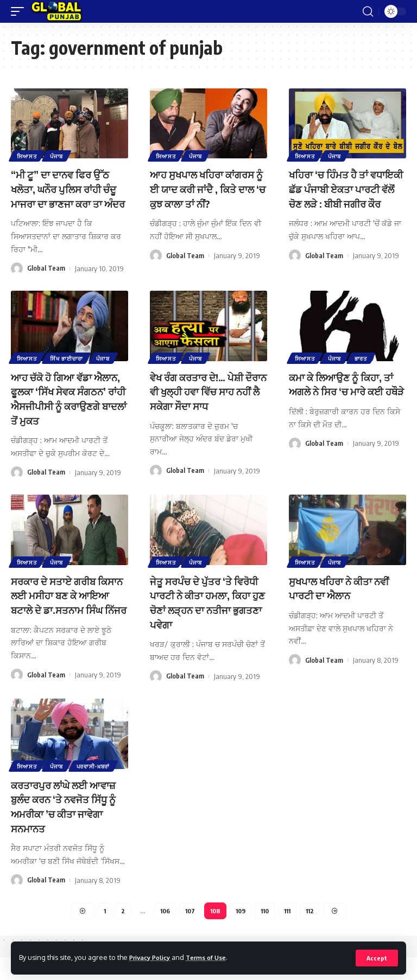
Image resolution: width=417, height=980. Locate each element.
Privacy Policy (153, 957)
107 (188, 933)
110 (266, 933)
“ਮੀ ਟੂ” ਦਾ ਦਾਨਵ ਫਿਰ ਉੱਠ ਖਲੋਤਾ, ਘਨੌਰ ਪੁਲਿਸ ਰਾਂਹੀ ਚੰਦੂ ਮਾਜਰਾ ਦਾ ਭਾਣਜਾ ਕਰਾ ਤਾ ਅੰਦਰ (65, 195)
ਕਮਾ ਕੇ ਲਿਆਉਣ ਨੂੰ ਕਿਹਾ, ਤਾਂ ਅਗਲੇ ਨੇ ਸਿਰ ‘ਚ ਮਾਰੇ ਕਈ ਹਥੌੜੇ (346, 403)
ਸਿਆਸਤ (27, 155)
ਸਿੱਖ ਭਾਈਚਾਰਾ (69, 370)
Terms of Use (215, 957)
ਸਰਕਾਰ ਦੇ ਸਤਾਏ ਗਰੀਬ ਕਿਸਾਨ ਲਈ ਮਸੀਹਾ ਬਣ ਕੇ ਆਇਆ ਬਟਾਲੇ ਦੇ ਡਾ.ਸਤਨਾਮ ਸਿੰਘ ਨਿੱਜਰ (69, 613)
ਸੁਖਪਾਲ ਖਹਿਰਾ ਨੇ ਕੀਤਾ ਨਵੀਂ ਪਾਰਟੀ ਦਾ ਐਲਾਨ (345, 599)
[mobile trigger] (20, 11)
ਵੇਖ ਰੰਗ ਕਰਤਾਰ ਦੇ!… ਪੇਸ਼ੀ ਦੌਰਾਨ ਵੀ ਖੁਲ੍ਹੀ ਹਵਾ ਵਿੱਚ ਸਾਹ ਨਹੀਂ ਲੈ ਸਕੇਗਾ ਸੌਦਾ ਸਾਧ (206, 403)
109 (241, 933)
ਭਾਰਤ (364, 370)
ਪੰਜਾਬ (59, 155)
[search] (368, 11)
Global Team (46, 281)
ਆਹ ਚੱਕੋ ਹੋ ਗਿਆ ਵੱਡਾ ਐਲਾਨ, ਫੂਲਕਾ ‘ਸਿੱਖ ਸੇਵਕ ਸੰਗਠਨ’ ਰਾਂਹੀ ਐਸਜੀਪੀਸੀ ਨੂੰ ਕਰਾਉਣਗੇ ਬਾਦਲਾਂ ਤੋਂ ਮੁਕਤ (67, 410)
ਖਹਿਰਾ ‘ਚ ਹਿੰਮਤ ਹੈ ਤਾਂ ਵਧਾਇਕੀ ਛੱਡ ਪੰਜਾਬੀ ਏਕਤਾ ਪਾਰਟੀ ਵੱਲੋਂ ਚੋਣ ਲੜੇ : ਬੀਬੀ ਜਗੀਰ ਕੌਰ (344, 195)
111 (290, 933)
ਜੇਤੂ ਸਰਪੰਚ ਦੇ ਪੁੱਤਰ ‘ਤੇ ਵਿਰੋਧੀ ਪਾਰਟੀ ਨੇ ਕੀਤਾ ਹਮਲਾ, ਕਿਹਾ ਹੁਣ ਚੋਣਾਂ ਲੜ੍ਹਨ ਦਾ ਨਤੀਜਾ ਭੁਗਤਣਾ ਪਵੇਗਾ (208, 613)
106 (162, 933)
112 (314, 933)
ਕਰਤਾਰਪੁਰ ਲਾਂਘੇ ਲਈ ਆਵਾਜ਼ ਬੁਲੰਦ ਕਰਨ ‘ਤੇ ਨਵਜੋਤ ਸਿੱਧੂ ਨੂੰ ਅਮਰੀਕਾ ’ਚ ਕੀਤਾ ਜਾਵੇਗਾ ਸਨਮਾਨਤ (65, 828)
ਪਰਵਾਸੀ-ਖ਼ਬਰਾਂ (97, 789)
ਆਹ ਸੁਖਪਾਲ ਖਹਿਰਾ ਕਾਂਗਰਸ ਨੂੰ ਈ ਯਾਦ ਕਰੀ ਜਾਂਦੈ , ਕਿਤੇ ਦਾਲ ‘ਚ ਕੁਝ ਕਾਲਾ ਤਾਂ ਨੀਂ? (208, 188)
